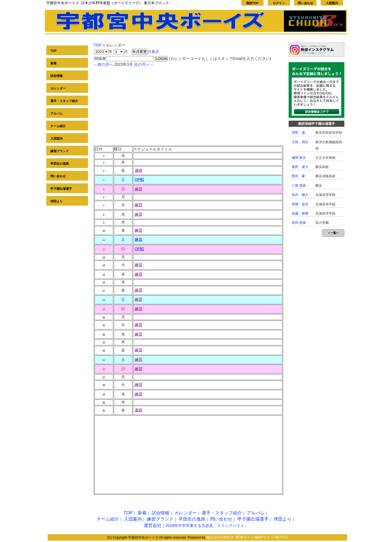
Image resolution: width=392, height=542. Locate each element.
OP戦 (139, 179)
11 (104, 240)
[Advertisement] (188, 106)
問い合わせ (305, 3)
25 (104, 360)
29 (104, 394)
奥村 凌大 (300, 167)
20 (104, 317)
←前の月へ (103, 64)
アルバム (57, 113)
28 (104, 385)
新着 (53, 63)
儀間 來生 (299, 158)
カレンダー (58, 88)
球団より (57, 201)
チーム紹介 (58, 126)
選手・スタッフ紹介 (64, 101)
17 (104, 290)
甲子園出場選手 (61, 189)
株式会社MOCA (220, 537)
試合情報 (57, 76)
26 (104, 369)
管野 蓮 (298, 133)
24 (104, 350)
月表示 (153, 52)
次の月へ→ (144, 64)
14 (104, 265)
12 (104, 249)
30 (104, 402)
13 (104, 257)
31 (104, 410)
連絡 (138, 170)
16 (104, 282)
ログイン (279, 3)
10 (104, 230)
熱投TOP (252, 3)
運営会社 (153, 525)
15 (104, 274)
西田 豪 (298, 176)
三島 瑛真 (299, 186)
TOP (53, 51)
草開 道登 (300, 204)
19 (104, 309)
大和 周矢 (300, 142)
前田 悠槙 (299, 223)
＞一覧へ (333, 233)
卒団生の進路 (60, 164)
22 (104, 334)
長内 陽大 (300, 195)
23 (104, 342)
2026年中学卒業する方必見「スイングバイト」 (207, 526)
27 (104, 377)
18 (104, 299)
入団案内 (332, 3)
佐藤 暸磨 (300, 213)
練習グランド (60, 151)
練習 (138, 189)
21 (104, 325)
